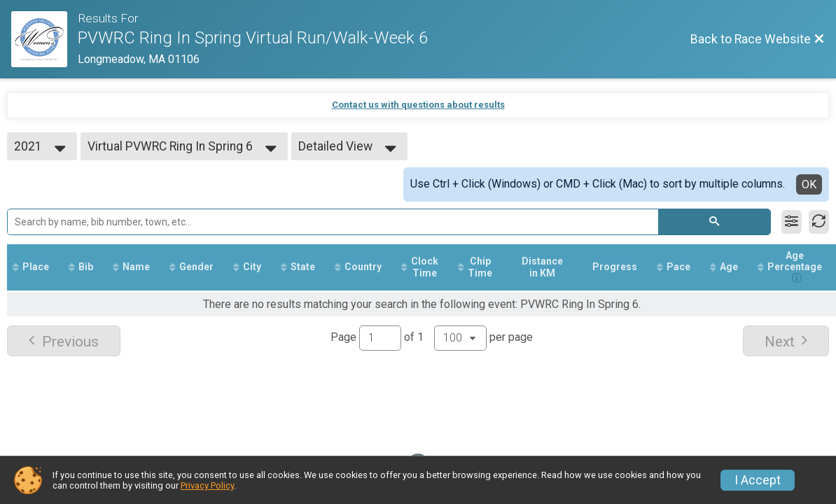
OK (809, 184)
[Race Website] (44, 39)
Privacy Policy (207, 485)
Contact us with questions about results (418, 105)
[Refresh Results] (819, 222)
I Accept (758, 480)
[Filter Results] (792, 222)
